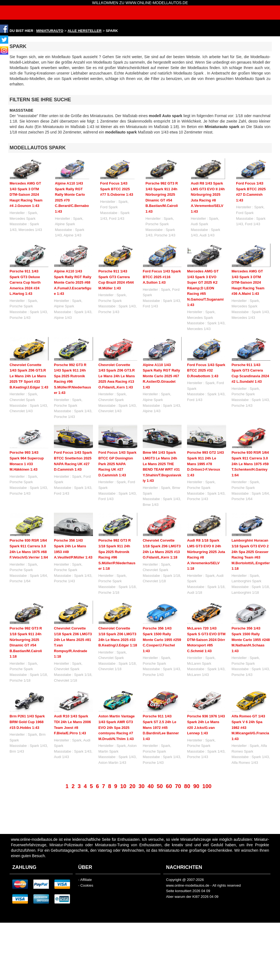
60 (169, 786)
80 (187, 786)
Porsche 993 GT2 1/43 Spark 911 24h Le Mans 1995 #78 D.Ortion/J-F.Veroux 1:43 (205, 464)
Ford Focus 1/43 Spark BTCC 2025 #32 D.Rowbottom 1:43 (206, 370)
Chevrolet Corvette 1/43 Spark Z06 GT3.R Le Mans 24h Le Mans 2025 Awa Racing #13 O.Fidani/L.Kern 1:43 (117, 376)
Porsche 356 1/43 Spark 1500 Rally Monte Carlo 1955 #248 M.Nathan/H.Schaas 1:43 (251, 639)
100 (207, 786)
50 (160, 786)
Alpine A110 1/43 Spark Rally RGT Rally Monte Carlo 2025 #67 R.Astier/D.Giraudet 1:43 (161, 376)
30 (141, 786)
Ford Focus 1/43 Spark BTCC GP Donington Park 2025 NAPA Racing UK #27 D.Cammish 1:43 (117, 464)
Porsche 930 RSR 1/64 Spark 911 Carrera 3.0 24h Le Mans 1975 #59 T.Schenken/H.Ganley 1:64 (250, 464)
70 (178, 786)
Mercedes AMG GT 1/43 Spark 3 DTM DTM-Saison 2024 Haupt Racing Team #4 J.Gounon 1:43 (26, 194)
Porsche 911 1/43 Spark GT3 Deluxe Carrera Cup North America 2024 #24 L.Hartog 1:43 (25, 282)
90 (196, 786)
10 (123, 786)
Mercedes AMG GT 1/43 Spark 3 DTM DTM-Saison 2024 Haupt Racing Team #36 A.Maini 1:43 (248, 282)
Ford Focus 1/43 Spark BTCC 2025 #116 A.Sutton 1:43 (162, 277)
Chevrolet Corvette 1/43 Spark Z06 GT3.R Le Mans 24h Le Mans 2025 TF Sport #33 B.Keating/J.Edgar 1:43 (29, 376)
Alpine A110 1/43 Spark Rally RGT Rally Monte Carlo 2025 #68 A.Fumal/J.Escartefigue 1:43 (73, 282)
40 (151, 786)
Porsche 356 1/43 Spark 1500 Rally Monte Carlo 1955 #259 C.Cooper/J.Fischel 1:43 (162, 639)
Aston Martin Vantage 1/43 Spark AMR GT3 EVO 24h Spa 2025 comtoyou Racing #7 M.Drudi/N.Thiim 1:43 (117, 727)
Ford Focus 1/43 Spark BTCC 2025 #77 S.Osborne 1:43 (117, 189)
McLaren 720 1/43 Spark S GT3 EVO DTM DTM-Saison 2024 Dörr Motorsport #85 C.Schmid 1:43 (206, 639)
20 (132, 786)
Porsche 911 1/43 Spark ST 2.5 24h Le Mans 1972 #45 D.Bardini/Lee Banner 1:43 (161, 727)
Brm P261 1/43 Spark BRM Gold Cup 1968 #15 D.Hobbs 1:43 (27, 722)
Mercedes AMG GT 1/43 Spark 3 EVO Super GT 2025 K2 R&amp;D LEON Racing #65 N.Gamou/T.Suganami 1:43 (205, 288)
